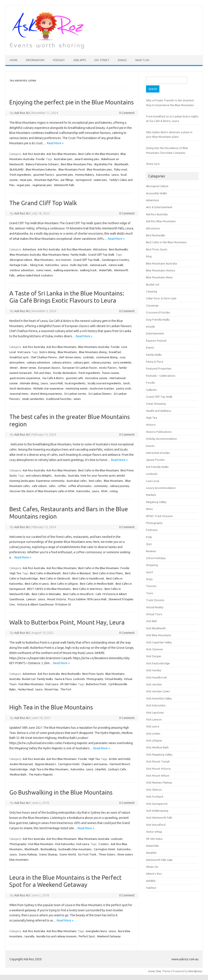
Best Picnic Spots (93, 674)
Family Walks (79, 255)
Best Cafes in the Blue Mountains (99, 154)
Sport (150, 572)
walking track (88, 270)
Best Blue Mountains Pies (77, 164)
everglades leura (96, 931)
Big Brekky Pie (103, 164)
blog (149, 256)
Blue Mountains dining (93, 352)
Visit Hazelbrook (156, 677)
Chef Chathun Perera (44, 357)
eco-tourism (63, 260)
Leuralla (29, 936)
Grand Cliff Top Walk (101, 255)
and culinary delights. (39, 475)
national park (98, 265)
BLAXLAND (17, 169)
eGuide (150, 326)
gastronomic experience (25, 378)
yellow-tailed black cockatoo (35, 275)
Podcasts (152, 530)
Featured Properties (159, 368)
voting (114, 491)
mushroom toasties (102, 388)
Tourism (151, 586)
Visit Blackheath (156, 628)
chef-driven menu (70, 357)
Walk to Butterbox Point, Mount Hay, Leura (67, 622)
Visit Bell (151, 621)
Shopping (152, 565)
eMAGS (122, 60)
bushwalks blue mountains (75, 849)
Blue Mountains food (72, 169)
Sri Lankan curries (75, 394)
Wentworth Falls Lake (159, 860)
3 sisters (103, 844)
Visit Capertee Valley (159, 642)
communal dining (107, 357)
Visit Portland (155, 797)
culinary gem (81, 362)
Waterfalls (105, 270)
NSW (104, 491)
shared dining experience (46, 394)
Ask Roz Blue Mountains (62, 154)
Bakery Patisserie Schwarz (42, 164)
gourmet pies (65, 175)
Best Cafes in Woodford (78, 594)
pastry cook (124, 388)
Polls (149, 537)
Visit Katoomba (65, 844)
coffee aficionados (80, 486)
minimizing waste (77, 388)
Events (150, 347)
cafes (52, 486)
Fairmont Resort (120, 764)
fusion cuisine (111, 373)
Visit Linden (153, 733)
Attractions (100, 249)
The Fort (66, 689)
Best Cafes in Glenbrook (55, 578)
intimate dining (29, 383)
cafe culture (39, 486)
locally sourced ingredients (104, 383)
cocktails (88, 357)
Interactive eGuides (158, 453)
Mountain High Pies (46, 180)
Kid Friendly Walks (157, 467)
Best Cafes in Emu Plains (108, 573)
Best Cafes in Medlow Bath (97, 584)
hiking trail (37, 265)
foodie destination (65, 373)
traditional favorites (59, 399)
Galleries (151, 390)
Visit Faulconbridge (158, 663)
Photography (95, 679)
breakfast (115, 352)
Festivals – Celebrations (161, 376)
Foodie (40, 159)
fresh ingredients (20, 175)
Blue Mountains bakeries (41, 169)
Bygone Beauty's (46, 764)
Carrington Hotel (69, 764)
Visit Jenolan (154, 684)
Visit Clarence (154, 649)
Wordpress (195, 971)
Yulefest (151, 888)
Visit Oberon (154, 790)
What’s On (142, 60)
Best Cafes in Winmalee (46, 594)
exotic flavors (108, 368)
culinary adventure (38, 362)
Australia (60, 475)
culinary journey (101, 362)
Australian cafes (77, 481)
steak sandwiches (33, 399)
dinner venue (28, 368)
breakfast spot (19, 357)
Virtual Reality (114, 679)
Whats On (152, 867)
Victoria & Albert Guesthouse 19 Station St (44, 604)
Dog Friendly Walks (158, 320)
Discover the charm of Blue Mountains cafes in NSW (42, 491)
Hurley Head (26, 689)
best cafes (95, 481)
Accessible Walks (156, 193)
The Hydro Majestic (41, 774)
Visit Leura (24, 352)
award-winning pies (87, 159)
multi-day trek (79, 265)
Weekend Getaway (109, 936)
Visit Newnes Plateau (159, 782)
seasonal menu (19, 394)
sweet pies (100, 180)
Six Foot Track (87, 854)
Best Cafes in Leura (37, 584)
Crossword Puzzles (158, 312)
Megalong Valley (156, 502)
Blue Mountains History (160, 270)
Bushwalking (48, 849)
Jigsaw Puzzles (155, 460)
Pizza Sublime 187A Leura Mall (87, 599)
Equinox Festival (156, 341)
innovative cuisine (96, 378)
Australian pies (63, 159)
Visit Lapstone (155, 712)
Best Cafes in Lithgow (64, 584)
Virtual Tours (154, 614)
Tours (150, 593)
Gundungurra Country (115, 260)
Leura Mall (56, 383)
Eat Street (102, 60)
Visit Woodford (156, 825)
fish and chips (42, 373)
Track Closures (155, 600)
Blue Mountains (44, 260)
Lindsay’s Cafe (117, 769)
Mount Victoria (56, 599)
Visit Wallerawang (157, 811)
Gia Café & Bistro (53, 378)
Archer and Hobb (120, 759)
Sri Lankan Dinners (100, 394)
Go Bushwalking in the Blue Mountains (61, 792)
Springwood (83, 180)
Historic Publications (159, 432)
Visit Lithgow (154, 740)
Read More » (55, 143)
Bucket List (29, 679)
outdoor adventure (22, 270)
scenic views (44, 270)
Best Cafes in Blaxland (77, 573)
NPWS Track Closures (159, 516)
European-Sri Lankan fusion (80, 368)
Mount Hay (51, 689)
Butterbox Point (96, 684)
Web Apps (80, 60)
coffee (62, 486)
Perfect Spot (87, 936)
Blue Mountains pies (99, 169)
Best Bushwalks (119, 249)
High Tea (15, 573)
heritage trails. (19, 265)
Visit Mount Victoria (158, 769)
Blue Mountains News (56, 255)
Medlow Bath (18, 774)
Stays (149, 579)
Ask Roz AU (22, 113)
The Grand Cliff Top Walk (43, 203)
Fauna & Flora (63, 679)
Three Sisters (107, 854)
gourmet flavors (44, 175)
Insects (150, 446)
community (101, 486)
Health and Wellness (159, 411)
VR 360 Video (68, 684)
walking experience (66, 270)
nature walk (116, 265)
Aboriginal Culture (157, 186)
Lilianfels (101, 769)
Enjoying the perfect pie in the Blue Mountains (71, 102)
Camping (152, 291)
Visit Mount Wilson (158, 776)
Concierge (152, 305)
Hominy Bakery (85, 175)
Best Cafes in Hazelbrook (88, 578)
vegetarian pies (42, 185)
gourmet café (74, 378)
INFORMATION (35, 60)
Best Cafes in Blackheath (45, 573)
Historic (151, 425)
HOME (14, 60)
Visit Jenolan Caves (158, 691)
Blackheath (121, 164)
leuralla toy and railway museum (56, 936)
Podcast (59, 60)
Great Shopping (156, 404)
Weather (151, 853)
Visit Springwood (157, 804)
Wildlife (151, 881)
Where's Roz (154, 874)
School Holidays (156, 558)
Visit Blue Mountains (31, 684)
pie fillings (67, 180)
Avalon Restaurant (21, 764)
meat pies (26, 180)
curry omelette (122, 362)
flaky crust (121, 169)
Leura (115, 175)
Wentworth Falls (64, 185)
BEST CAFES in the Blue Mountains (49, 589)
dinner (14, 368)
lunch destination (20, 388)
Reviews (151, 551)
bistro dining (48, 352)
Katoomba (103, 175)
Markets (151, 495)
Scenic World (68, 854)
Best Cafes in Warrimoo (88, 589)
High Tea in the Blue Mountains (51, 707)
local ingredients (75, 383)
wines (77, 399)
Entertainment (155, 333)
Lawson (31, 599)
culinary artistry (62, 362)
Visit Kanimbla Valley (159, 698)
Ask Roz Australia (34, 154)
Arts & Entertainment (159, 207)
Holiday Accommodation (161, 439)
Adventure (29, 249)
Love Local (152, 481)
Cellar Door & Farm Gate (161, 298)
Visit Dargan (154, 656)
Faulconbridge (19, 769)
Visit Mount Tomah (158, 761)
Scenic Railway (28, 854)
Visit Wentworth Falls (159, 818)
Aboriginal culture (21, 260)
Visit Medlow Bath (157, 747)
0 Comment (127, 113)
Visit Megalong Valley (159, 754)
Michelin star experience (48, 388)
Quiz (149, 544)
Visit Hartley (154, 670)
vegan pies (23, 185)
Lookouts (79, 679)
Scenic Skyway (48, 854)
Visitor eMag (154, 832)
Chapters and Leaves (94, 764)
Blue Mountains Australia (25, 255)
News (149, 509)
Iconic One (155, 971)
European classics (49, 368)
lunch (127, 383)
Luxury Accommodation (161, 488)
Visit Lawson (154, 719)
